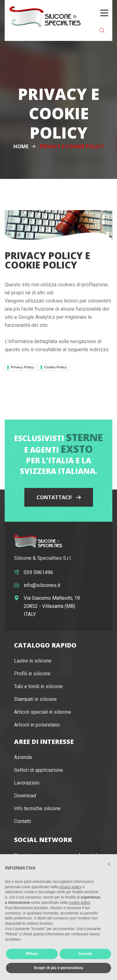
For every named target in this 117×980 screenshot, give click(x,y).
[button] (109, 864)
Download (25, 796)
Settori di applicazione (39, 770)
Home (21, 146)
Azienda (23, 757)
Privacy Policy (23, 367)
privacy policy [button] (70, 887)
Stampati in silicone (35, 699)
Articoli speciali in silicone (43, 712)
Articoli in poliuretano (37, 725)
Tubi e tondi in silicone (38, 686)
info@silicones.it (42, 585)
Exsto (77, 449)
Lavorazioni (27, 783)
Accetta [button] (85, 954)
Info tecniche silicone (37, 808)
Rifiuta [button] (32, 954)
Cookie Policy (56, 367)
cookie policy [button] (80, 903)
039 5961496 (38, 572)
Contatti (22, 821)
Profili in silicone (32, 674)
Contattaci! (59, 497)
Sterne (85, 437)
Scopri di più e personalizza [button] (58, 968)
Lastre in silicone (33, 661)
